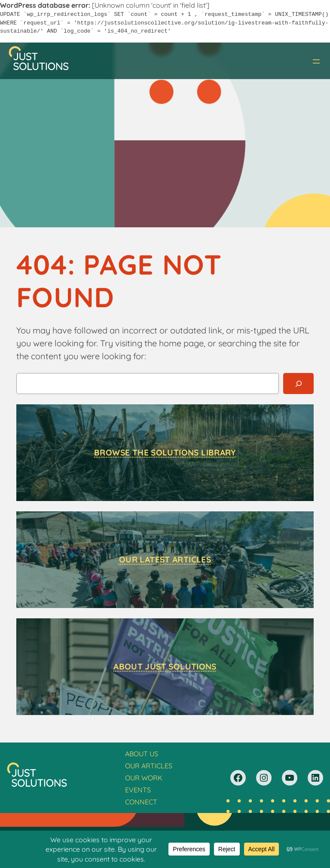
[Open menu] (316, 61)
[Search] (298, 384)
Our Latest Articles (165, 559)
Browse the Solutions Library (165, 452)
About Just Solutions (165, 666)
